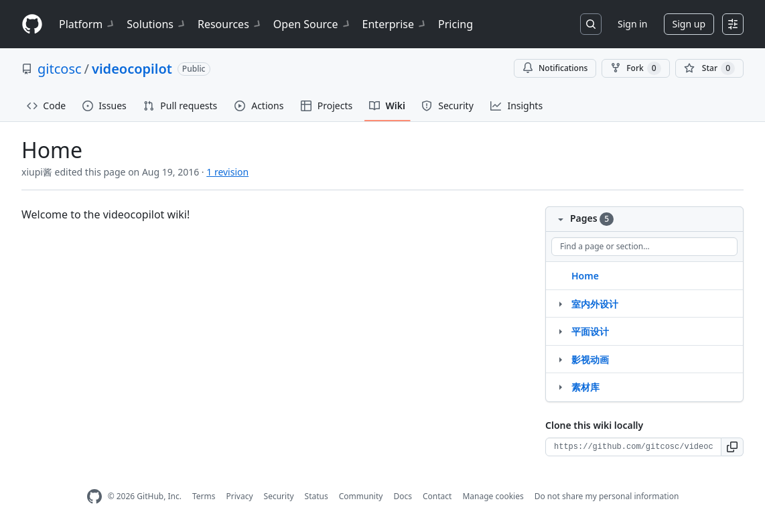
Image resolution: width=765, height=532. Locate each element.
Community (361, 496)
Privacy (240, 496)
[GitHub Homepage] (94, 497)
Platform (87, 24)
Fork (635, 68)
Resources (230, 24)
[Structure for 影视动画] (560, 359)
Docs (403, 496)
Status (317, 496)
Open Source (312, 24)
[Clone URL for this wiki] (633, 447)
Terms (204, 496)
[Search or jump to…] (591, 24)
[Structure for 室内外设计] (560, 304)
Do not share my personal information (607, 496)
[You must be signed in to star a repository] (709, 68)
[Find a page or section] (644, 247)
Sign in (632, 24)
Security (279, 496)
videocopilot (132, 69)
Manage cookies (493, 496)
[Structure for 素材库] (560, 387)
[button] (733, 447)
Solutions (157, 24)
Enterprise (395, 24)
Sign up (689, 24)
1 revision (227, 172)
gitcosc (60, 69)
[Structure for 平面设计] (560, 331)
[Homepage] (32, 24)
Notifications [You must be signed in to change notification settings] (555, 68)
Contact (437, 496)
